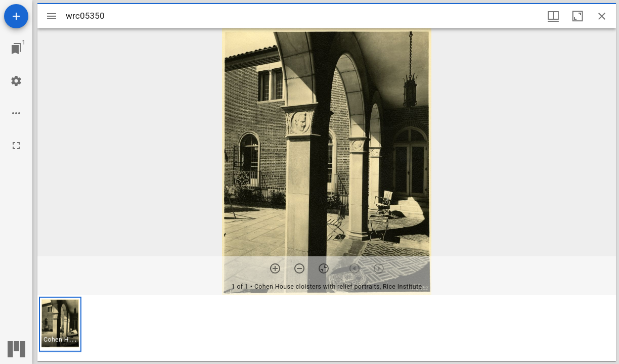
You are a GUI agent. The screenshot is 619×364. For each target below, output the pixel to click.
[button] (60, 324)
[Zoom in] (275, 268)
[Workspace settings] (16, 81)
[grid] (327, 328)
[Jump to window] (16, 49)
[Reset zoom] (324, 268)
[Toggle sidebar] (52, 16)
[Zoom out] (299, 268)
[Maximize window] (578, 16)
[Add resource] (16, 16)
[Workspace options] (16, 113)
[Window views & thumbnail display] (553, 16)
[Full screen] (16, 146)
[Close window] (602, 16)
